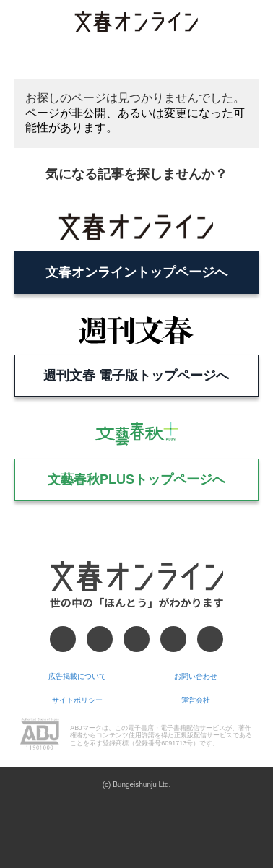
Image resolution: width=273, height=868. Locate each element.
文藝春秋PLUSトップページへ (136, 479)
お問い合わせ (196, 676)
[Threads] (136, 639)
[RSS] (210, 639)
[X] (100, 639)
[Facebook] (63, 639)
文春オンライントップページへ (136, 272)
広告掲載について (77, 676)
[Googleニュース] (173, 639)
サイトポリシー (77, 700)
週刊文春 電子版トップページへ (136, 376)
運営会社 (196, 700)
